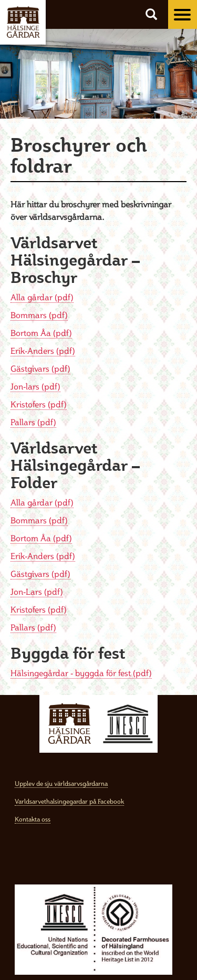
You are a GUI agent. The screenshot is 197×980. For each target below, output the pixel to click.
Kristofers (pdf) (39, 404)
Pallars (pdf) (33, 422)
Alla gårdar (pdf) (42, 297)
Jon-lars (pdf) (35, 386)
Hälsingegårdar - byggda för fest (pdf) (81, 673)
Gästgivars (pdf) (40, 368)
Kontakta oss (33, 819)
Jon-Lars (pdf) (37, 592)
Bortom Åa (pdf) (41, 333)
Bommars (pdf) (39, 315)
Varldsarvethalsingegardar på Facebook (69, 801)
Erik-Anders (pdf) (43, 351)
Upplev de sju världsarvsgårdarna (61, 783)
